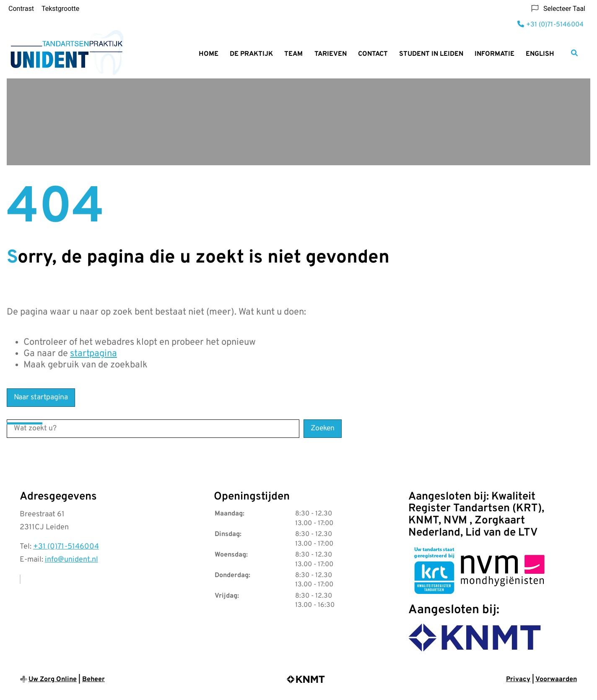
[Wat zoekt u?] (153, 429)
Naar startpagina (41, 397)
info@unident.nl (71, 560)
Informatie (494, 54)
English (540, 54)
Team (293, 54)
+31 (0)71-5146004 (66, 547)
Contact (373, 54)
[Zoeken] (574, 53)
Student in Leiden (431, 54)
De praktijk (251, 54)
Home (209, 54)
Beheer (93, 679)
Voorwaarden (556, 679)
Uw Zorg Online (53, 679)
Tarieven (331, 54)
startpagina (93, 354)
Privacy (518, 679)
